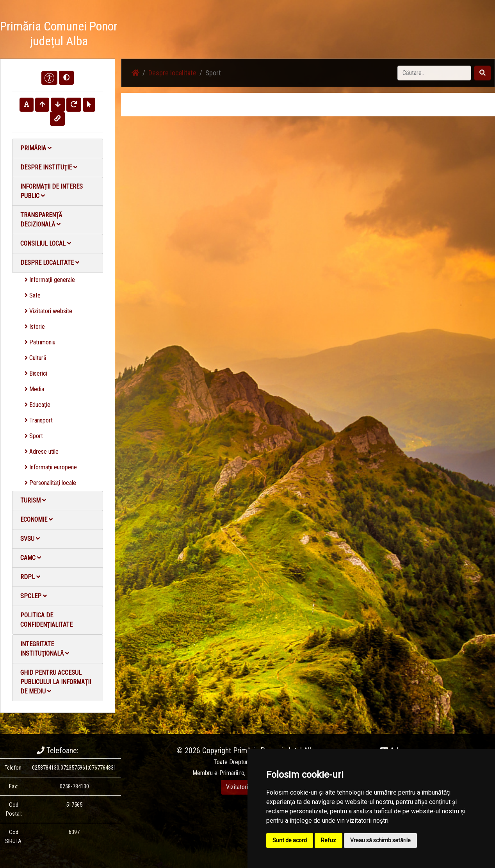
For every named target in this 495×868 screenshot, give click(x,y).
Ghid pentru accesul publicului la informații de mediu (56, 682)
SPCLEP (34, 596)
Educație (37, 405)
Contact (400, 35)
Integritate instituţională (45, 649)
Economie (37, 520)
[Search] (434, 73)
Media (34, 389)
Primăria (36, 148)
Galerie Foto (324, 35)
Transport (39, 420)
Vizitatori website (48, 311)
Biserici (36, 373)
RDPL (30, 577)
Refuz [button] (329, 840)
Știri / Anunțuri (281, 35)
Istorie (35, 327)
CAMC (31, 558)
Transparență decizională (41, 220)
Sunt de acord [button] (290, 840)
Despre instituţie (49, 167)
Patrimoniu (40, 342)
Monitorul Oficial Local (447, 35)
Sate (33, 295)
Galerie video (364, 35)
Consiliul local (46, 243)
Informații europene (51, 467)
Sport (34, 436)
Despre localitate (50, 263)
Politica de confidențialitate (46, 620)
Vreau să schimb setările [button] (380, 840)
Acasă (247, 35)
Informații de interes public (52, 191)
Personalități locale (50, 483)
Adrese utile (42, 452)
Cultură (36, 358)
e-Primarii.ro (229, 773)
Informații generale (50, 280)
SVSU (30, 539)
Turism (33, 500)
